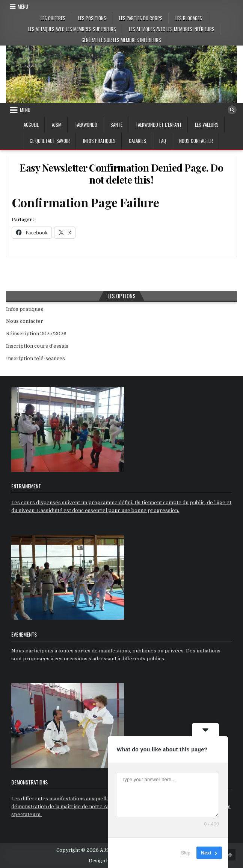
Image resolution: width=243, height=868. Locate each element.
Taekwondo (86, 125)
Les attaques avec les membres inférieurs (172, 29)
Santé (116, 125)
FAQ (163, 141)
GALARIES (137, 141)
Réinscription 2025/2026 (36, 334)
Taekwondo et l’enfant (159, 125)
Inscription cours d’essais (37, 346)
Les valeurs (207, 125)
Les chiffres (53, 18)
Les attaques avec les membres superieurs (72, 29)
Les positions (92, 18)
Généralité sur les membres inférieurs (121, 40)
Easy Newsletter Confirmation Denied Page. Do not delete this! (121, 173)
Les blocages (189, 18)
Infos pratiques (99, 141)
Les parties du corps (141, 18)
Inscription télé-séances (35, 358)
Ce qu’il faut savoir (50, 141)
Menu (23, 6)
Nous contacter (196, 141)
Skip (186, 853)
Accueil (31, 125)
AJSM (57, 125)
